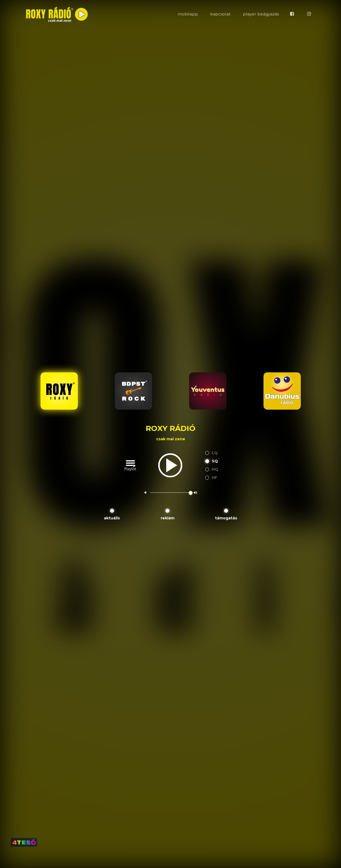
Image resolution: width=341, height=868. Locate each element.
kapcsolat (220, 14)
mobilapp (188, 14)
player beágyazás (261, 14)
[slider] (191, 493)
